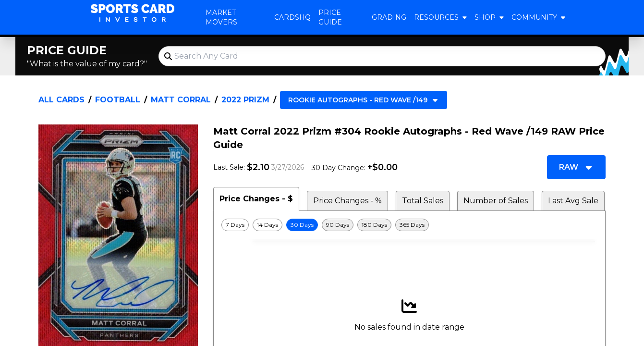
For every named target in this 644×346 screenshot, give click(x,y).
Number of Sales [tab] (496, 201)
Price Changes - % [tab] (347, 201)
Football (118, 100)
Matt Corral (181, 100)
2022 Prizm (245, 100)
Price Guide (330, 17)
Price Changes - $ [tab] (256, 199)
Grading (389, 17)
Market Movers (221, 17)
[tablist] (409, 199)
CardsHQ (292, 17)
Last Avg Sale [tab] (573, 201)
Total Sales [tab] (423, 201)
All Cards (61, 100)
